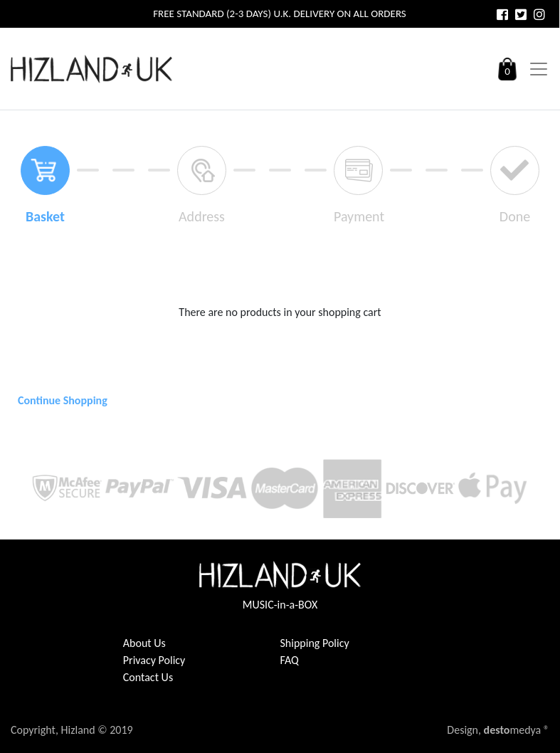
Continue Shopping (63, 400)
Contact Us (148, 677)
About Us (144, 643)
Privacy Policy (154, 660)
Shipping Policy (315, 643)
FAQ (290, 660)
